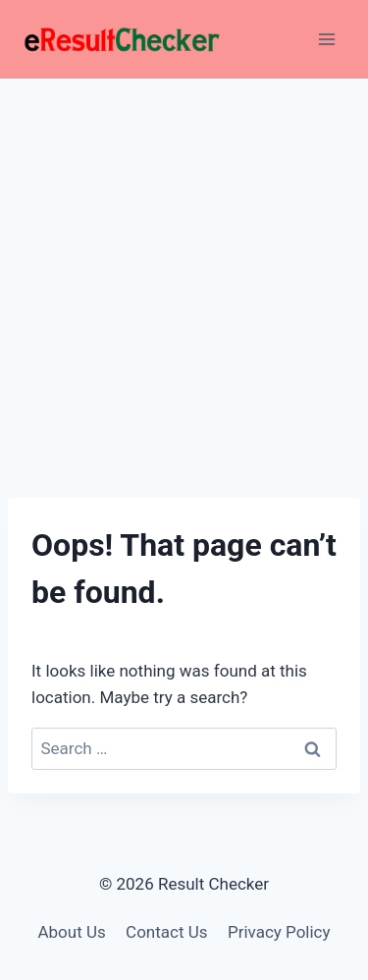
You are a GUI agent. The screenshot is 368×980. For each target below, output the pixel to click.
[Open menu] (326, 39)
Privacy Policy (279, 932)
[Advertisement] (184, 272)
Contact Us (166, 932)
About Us (71, 932)
